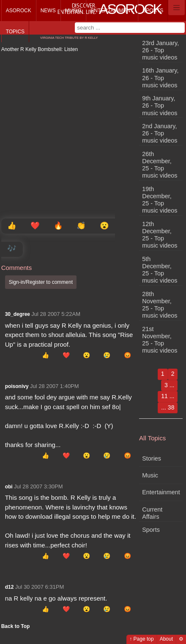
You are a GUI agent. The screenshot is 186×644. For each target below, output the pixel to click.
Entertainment (112, 11)
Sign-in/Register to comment (41, 282)
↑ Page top (141, 639)
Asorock (19, 11)
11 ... (168, 396)
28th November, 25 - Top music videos (160, 305)
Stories (152, 458)
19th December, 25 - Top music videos (160, 200)
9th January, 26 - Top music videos (160, 106)
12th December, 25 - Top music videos (160, 235)
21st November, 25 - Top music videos (160, 340)
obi (9, 487)
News (48, 11)
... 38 (168, 407)
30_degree (18, 314)
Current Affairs (152, 513)
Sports (153, 11)
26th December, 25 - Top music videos (160, 165)
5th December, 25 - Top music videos (160, 270)
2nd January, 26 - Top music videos (160, 133)
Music (73, 11)
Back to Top (16, 626)
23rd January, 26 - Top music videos (160, 50)
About (166, 639)
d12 (10, 587)
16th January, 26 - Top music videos (160, 78)
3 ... (169, 385)
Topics (15, 32)
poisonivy (17, 386)
